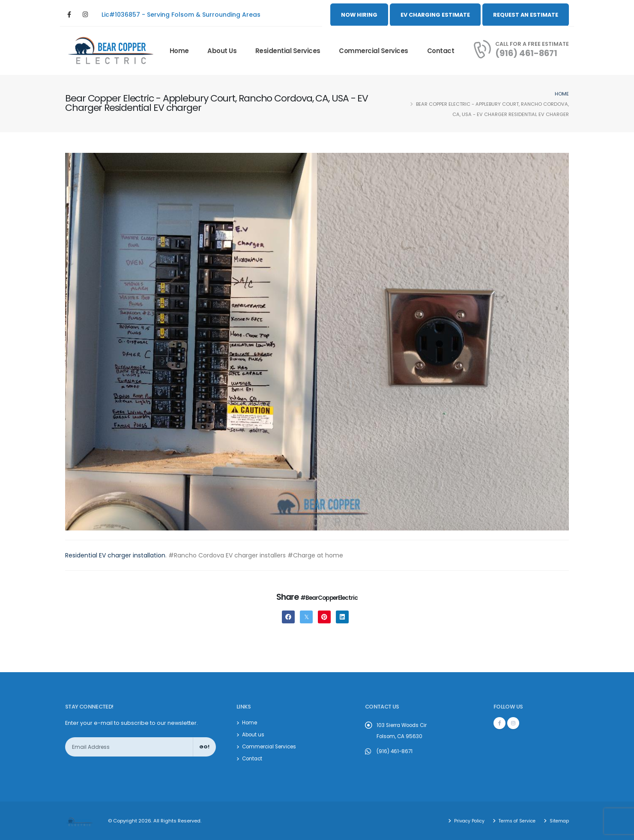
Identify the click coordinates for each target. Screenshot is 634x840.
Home (179, 51)
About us (222, 51)
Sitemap (558, 821)
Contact (441, 51)
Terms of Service (514, 821)
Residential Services (288, 51)
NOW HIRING (359, 15)
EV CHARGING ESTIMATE (435, 15)
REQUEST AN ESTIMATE (526, 15)
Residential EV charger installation (115, 555)
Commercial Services (374, 51)
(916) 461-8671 (526, 53)
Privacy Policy (464, 821)
